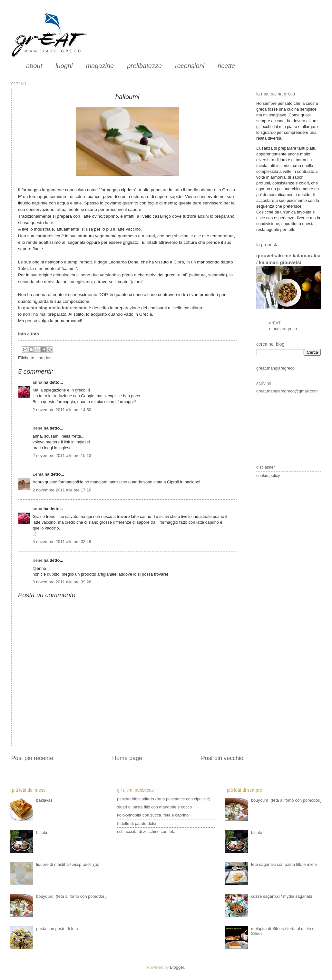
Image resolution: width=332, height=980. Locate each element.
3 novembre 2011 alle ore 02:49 (62, 542)
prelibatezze (144, 66)
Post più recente (32, 758)
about (34, 66)
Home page (127, 758)
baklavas (44, 800)
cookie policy (268, 475)
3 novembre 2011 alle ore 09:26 (62, 582)
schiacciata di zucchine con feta (146, 832)
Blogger (177, 967)
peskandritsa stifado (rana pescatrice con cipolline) (164, 799)
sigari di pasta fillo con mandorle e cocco (154, 807)
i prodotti (44, 358)
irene (38, 428)
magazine (100, 66)
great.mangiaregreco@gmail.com (287, 391)
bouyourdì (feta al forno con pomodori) (71, 896)
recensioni (190, 66)
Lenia (38, 474)
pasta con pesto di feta (57, 929)
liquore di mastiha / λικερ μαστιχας (68, 864)
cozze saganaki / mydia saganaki (282, 896)
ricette (226, 66)
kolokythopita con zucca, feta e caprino (153, 815)
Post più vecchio (222, 758)
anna (37, 382)
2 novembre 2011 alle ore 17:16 (62, 490)
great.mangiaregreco (275, 368)
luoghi (64, 66)
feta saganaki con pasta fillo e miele (284, 864)
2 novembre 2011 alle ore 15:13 (62, 455)
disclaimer (266, 467)
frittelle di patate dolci (137, 823)
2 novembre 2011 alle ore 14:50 (62, 410)
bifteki (42, 832)
